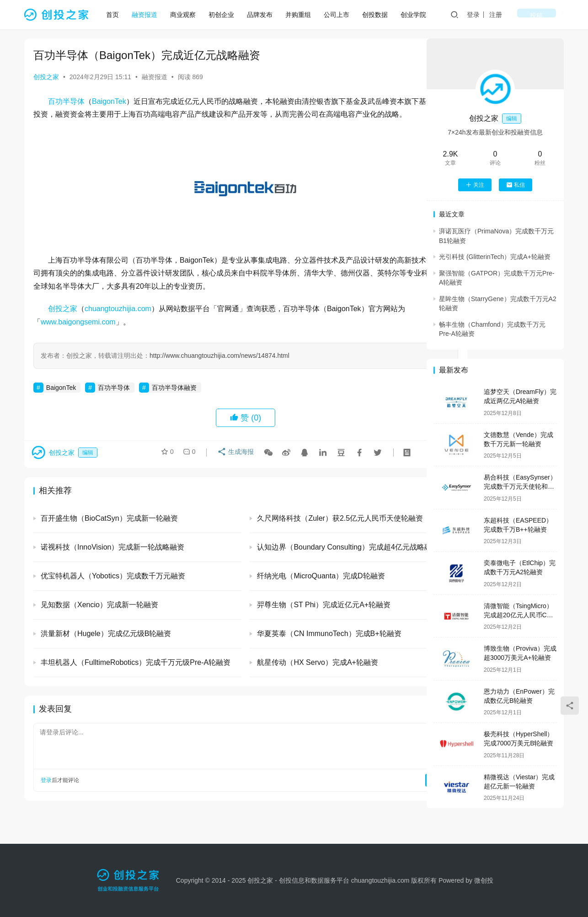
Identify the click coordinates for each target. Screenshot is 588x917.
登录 (502, 15)
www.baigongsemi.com (78, 335)
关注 (475, 185)
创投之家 (46, 77)
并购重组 (301, 15)
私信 (516, 185)
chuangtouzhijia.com (118, 322)
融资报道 (148, 15)
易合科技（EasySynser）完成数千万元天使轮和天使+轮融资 (520, 486)
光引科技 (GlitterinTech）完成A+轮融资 (495, 257)
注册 (524, 15)
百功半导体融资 (174, 400)
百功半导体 (66, 101)
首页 (116, 15)
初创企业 (225, 15)
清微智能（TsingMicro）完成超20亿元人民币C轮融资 (519, 615)
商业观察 (186, 15)
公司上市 (340, 15)
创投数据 (378, 15)
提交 (388, 793)
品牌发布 (263, 15)
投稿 (551, 15)
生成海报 (233, 467)
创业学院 (417, 15)
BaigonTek (109, 101)
